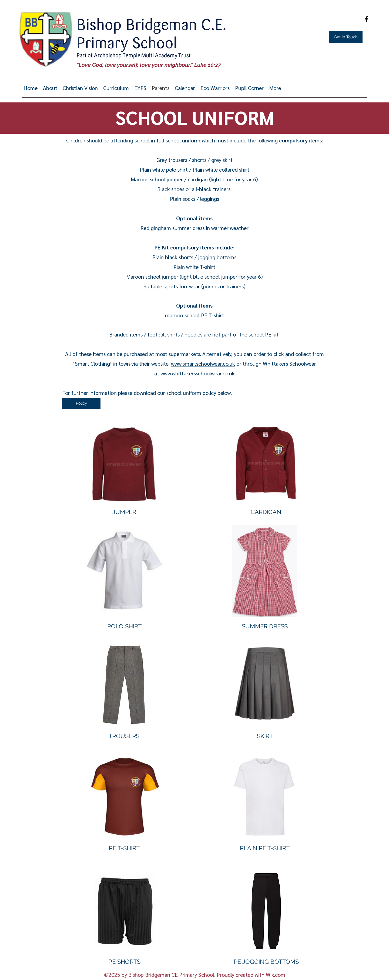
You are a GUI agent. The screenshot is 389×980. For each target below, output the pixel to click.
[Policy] (81, 403)
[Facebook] (367, 19)
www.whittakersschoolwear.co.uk (198, 373)
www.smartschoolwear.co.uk (203, 364)
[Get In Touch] (346, 37)
